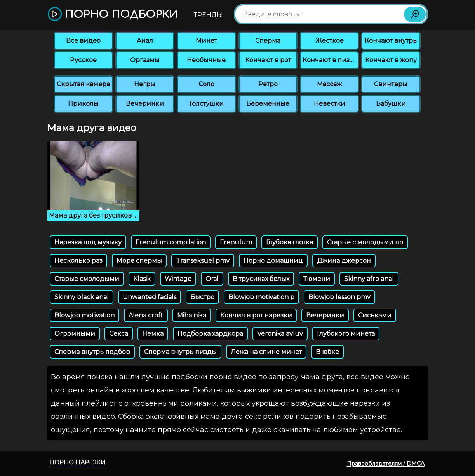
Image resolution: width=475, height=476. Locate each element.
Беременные (268, 104)
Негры (145, 84)
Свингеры (391, 84)
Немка (153, 334)
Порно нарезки (77, 462)
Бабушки (391, 104)
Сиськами (375, 315)
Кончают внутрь (391, 41)
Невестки (330, 104)
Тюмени (317, 279)
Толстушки (206, 104)
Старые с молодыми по (365, 242)
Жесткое (330, 41)
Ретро (268, 84)
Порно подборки (113, 15)
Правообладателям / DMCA (386, 464)
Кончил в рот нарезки (256, 315)
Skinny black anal (82, 297)
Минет (206, 41)
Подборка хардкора (210, 334)
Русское (83, 60)
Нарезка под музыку (88, 242)
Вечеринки (145, 104)
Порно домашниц (273, 261)
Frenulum (236, 242)
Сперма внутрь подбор (92, 352)
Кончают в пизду (330, 60)
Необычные (206, 60)
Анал (145, 41)
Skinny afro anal (369, 279)
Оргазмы (145, 60)
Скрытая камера (83, 84)
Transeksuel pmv (203, 261)
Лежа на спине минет (266, 352)
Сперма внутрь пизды (180, 352)
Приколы (83, 104)
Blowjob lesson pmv (339, 297)
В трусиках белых (261, 279)
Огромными (75, 334)
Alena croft (146, 315)
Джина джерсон (344, 261)
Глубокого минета (346, 334)
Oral (212, 279)
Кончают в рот (268, 60)
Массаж (329, 84)
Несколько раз (78, 261)
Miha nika (192, 315)
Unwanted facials (150, 297)
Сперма (268, 41)
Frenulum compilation (171, 242)
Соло (206, 84)
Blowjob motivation (84, 315)
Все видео (83, 41)
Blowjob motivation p (261, 297)
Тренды (208, 15)
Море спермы (139, 261)
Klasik (142, 279)
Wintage (178, 279)
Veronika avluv (280, 334)
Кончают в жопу (391, 60)
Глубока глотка (290, 242)
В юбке (327, 352)
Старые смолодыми (87, 279)
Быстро (202, 297)
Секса (119, 334)
